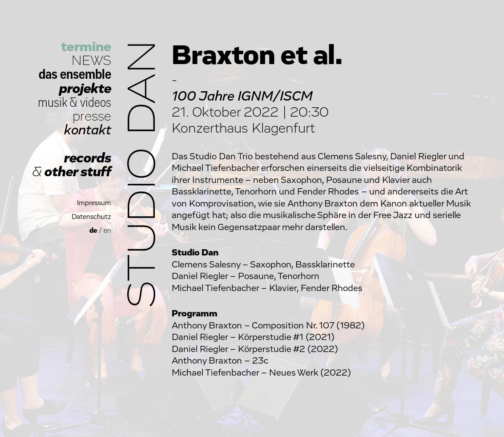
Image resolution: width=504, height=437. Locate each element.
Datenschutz (91, 217)
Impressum (94, 203)
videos (96, 103)
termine (86, 47)
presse (92, 116)
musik (52, 103)
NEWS (91, 61)
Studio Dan (143, 174)
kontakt (88, 130)
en (107, 231)
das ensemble (75, 75)
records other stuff (72, 165)
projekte (85, 89)
